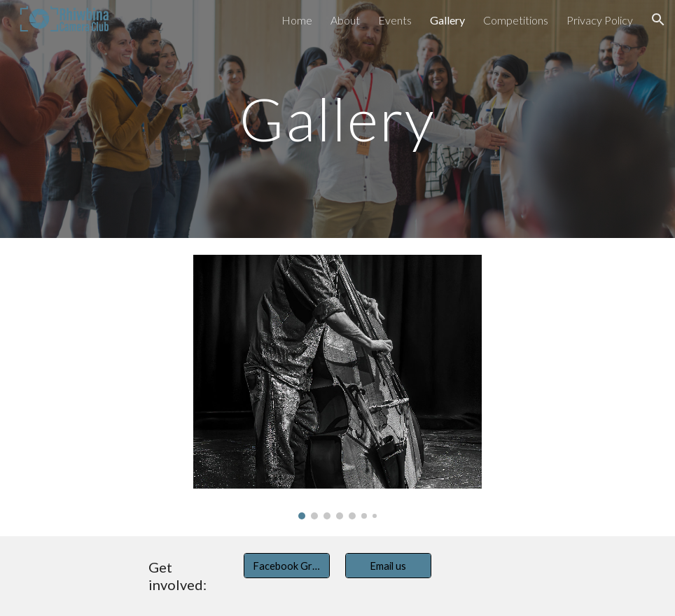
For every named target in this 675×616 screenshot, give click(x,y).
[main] (338, 119)
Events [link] (395, 20)
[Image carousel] (337, 387)
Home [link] (297, 20)
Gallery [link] (447, 20)
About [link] (345, 20)
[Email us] (388, 566)
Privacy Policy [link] (600, 20)
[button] (658, 20)
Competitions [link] (516, 20)
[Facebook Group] (287, 566)
